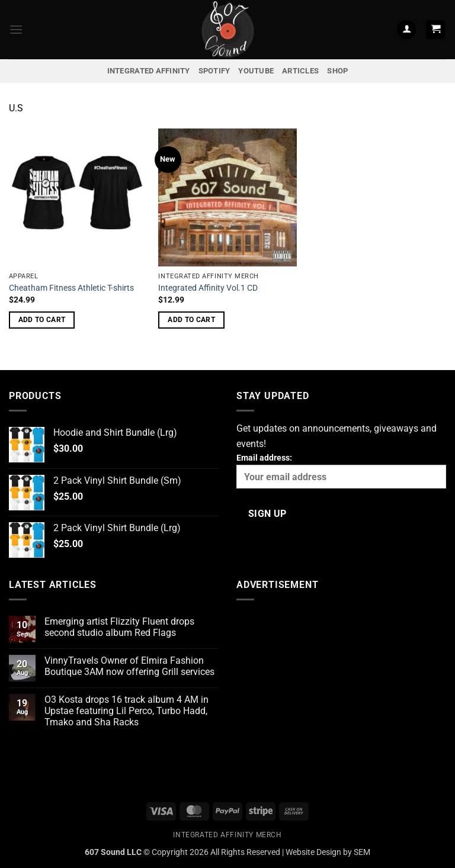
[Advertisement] (341, 693)
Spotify (214, 71)
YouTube (256, 71)
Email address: (341, 471)
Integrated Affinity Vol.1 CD (208, 288)
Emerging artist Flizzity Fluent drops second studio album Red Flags (119, 627)
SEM (362, 852)
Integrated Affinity (149, 71)
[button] (16, 29)
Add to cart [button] (42, 320)
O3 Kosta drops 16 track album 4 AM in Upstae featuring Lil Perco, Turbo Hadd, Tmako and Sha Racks (126, 711)
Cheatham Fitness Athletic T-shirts (71, 288)
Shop (337, 71)
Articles (300, 71)
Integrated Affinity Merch (227, 835)
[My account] (406, 30)
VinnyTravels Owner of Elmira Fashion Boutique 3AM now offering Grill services (129, 666)
